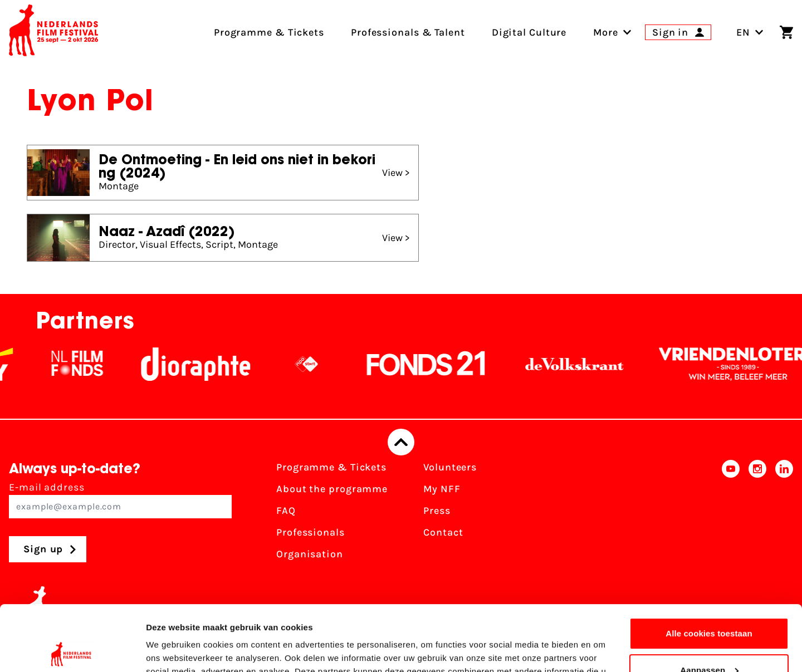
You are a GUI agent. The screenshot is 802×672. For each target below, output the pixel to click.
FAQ (286, 511)
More (606, 32)
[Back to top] (401, 442)
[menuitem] (606, 32)
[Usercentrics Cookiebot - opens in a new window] (72, 650)
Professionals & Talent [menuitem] (408, 32)
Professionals (310, 532)
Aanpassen (709, 604)
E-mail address (120, 500)
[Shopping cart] (786, 32)
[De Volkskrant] (586, 364)
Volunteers (450, 467)
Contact (443, 532)
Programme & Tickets (331, 467)
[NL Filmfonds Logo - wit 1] (89, 364)
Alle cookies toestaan (709, 568)
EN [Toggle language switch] (750, 32)
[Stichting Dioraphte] (207, 364)
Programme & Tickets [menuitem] (269, 32)
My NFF (442, 489)
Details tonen (172, 650)
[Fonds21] (438, 364)
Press (437, 511)
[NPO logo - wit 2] (318, 364)
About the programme (332, 489)
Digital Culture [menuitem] (529, 32)
